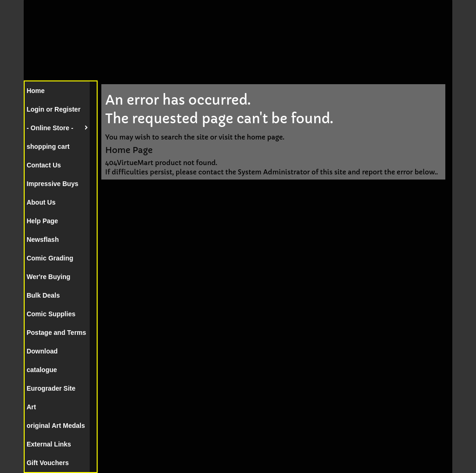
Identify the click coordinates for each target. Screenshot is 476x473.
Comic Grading (50, 258)
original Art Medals (56, 426)
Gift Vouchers (48, 463)
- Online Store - (50, 128)
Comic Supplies (51, 314)
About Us (41, 202)
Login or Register (53, 109)
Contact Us (44, 165)
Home (36, 91)
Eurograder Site (51, 388)
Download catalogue (42, 360)
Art (31, 407)
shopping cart (48, 147)
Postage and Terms (56, 333)
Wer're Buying (48, 277)
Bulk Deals (43, 295)
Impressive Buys (52, 184)
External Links (49, 444)
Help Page (42, 221)
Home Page (129, 150)
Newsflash (43, 240)
